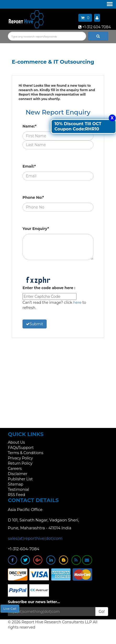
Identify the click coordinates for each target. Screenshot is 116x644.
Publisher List (20, 479)
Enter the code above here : (49, 288)
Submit (35, 324)
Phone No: (33, 197)
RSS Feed (16, 495)
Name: (29, 126)
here (77, 302)
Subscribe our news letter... (34, 602)
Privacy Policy (20, 458)
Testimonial (18, 489)
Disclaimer (18, 474)
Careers (15, 469)
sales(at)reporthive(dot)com (35, 538)
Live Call (10, 609)
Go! (102, 612)
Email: (29, 166)
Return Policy (20, 463)
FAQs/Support (21, 448)
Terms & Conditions (26, 453)
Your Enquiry (36, 229)
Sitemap (16, 484)
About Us (16, 442)
